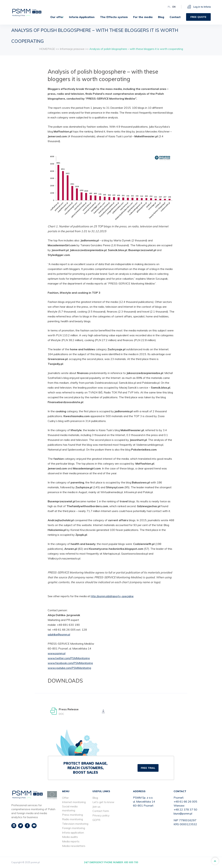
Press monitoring (72, 815)
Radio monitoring (72, 819)
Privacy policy (101, 815)
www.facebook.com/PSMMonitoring (70, 663)
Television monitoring (75, 824)
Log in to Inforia (199, 6)
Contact (175, 17)
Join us (96, 807)
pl (169, 6)
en (174, 6)
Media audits (70, 837)
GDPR (96, 820)
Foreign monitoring (74, 828)
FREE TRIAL (148, 768)
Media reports (71, 841)
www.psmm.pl (57, 653)
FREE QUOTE (198, 17)
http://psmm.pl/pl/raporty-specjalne (112, 596)
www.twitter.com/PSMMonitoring (69, 658)
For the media (143, 17)
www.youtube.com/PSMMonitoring (69, 668)
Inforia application (73, 833)
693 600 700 (131, 862)
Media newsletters (74, 846)
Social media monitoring (70, 808)
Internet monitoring (74, 802)
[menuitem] (55, 17)
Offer (65, 798)
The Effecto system (114, 17)
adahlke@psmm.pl (59, 634)
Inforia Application (82, 17)
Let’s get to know (103, 802)
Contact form (101, 811)
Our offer (54, 17)
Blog (161, 17)
